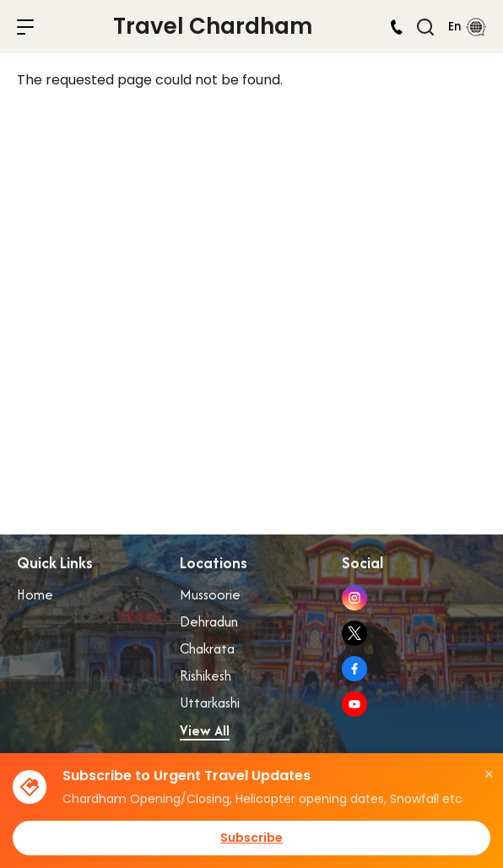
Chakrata (207, 648)
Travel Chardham (213, 26)
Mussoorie (210, 594)
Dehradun (209, 621)
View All (205, 730)
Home (35, 594)
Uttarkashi (210, 703)
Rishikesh (206, 675)
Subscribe (251, 838)
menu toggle (25, 27)
